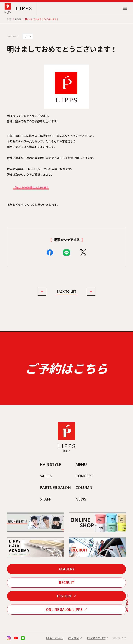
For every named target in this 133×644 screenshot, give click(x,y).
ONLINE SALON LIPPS (64, 609)
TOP (9, 19)
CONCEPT (84, 476)
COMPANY (74, 638)
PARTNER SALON (55, 487)
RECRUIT (66, 582)
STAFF (45, 499)
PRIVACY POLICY (96, 638)
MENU (81, 464)
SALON (46, 476)
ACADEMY (67, 569)
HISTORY (64, 596)
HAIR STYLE (50, 464)
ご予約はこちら (66, 368)
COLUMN (84, 487)
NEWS (18, 19)
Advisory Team (54, 638)
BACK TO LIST (66, 291)
